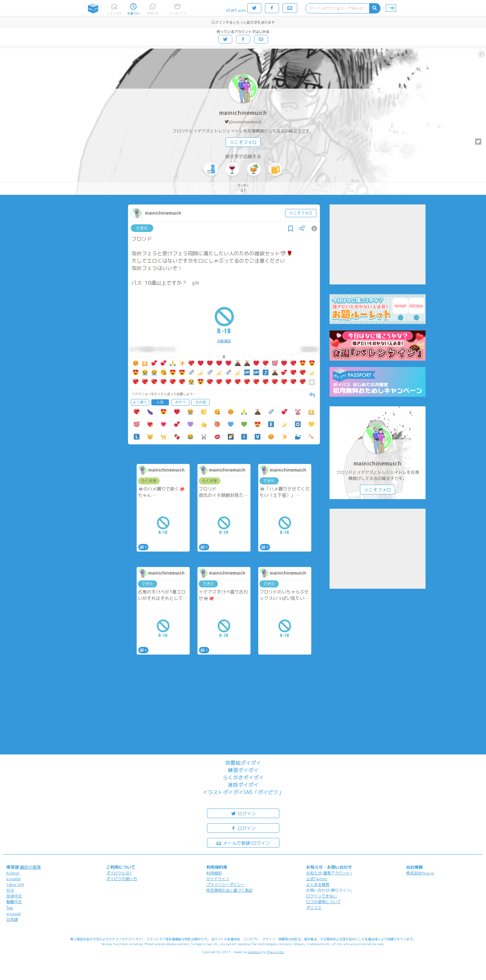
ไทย (10, 908)
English (13, 873)
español (13, 879)
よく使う (140, 402)
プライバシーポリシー (226, 884)
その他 (200, 402)
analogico (255, 952)
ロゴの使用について (323, 902)
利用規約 (214, 873)
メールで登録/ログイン (243, 843)
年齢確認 (224, 341)
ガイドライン (218, 879)
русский (14, 914)
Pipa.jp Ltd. (276, 952)
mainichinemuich (243, 113)
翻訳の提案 (31, 867)
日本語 (12, 919)
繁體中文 (14, 902)
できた (142, 228)
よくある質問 (318, 884)
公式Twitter (317, 879)
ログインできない (322, 896)
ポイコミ (314, 908)
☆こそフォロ (243, 142)
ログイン (243, 813)
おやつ (180, 402)
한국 (10, 890)
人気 (160, 402)
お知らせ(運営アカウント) (329, 873)
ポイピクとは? (119, 873)
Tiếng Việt (15, 884)
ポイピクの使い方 (122, 879)
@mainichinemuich (245, 122)
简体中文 (14, 896)
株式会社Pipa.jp (420, 873)
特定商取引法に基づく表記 (229, 890)
